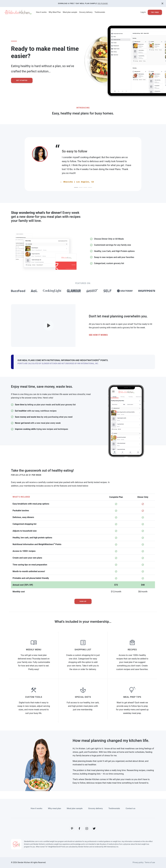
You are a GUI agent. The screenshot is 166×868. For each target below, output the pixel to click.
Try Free (155, 12)
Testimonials (100, 12)
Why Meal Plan (55, 12)
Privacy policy (138, 862)
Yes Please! (103, 3)
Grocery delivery (86, 12)
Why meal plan (54, 808)
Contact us (132, 808)
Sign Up (83, 601)
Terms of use (150, 862)
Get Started (22, 80)
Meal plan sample (70, 12)
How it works (41, 12)
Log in (143, 12)
